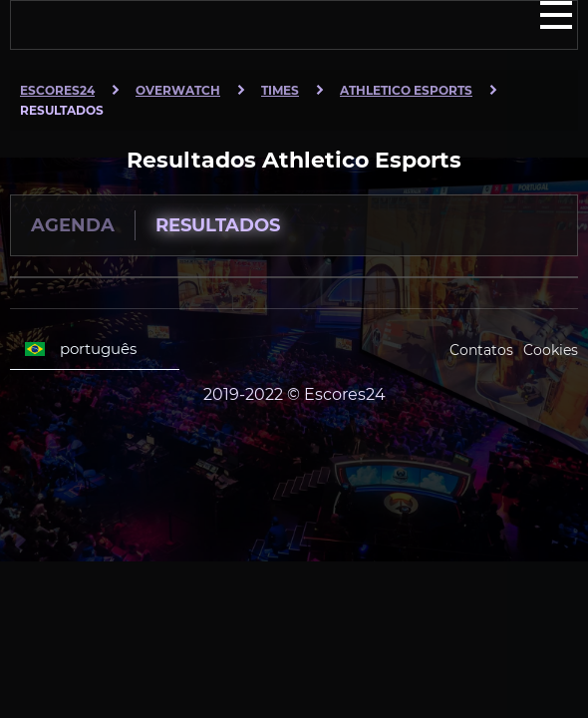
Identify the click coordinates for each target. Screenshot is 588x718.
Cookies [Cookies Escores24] (551, 350)
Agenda (73, 225)
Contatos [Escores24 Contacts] (481, 350)
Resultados (218, 225)
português (81, 349)
